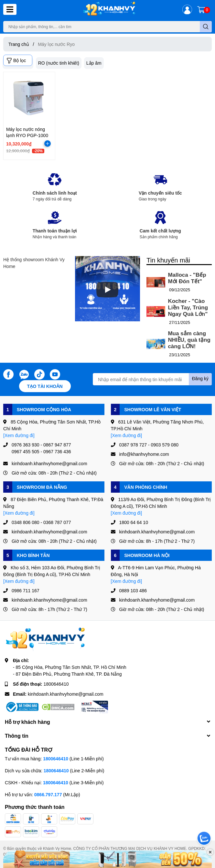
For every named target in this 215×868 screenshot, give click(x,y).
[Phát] (107, 290)
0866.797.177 (48, 794)
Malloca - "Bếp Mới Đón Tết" (187, 278)
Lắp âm (94, 63)
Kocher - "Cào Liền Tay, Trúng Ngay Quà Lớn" (188, 308)
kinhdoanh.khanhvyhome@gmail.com (66, 694)
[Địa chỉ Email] (152, 379)
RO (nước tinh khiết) (59, 63)
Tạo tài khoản (45, 386)
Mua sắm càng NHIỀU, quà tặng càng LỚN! (189, 340)
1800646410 (56, 684)
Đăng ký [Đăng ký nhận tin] (200, 378)
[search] (206, 27)
